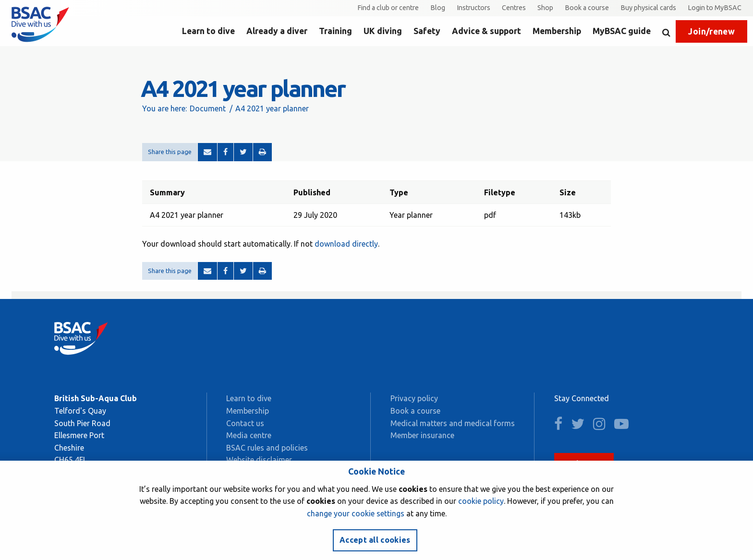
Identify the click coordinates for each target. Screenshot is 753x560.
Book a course (587, 8)
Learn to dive (208, 31)
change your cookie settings (356, 513)
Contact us (245, 423)
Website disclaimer (259, 460)
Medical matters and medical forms (453, 423)
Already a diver (277, 31)
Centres (514, 8)
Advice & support (486, 31)
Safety (427, 31)
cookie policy (481, 501)
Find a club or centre (388, 8)
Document (208, 108)
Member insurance (422, 435)
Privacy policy (414, 398)
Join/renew (711, 31)
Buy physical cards (648, 8)
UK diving (383, 31)
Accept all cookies (375, 540)
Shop (545, 8)
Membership (557, 31)
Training (335, 31)
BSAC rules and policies (267, 448)
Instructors (474, 8)
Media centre (249, 435)
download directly (346, 244)
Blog (438, 8)
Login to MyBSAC (715, 8)
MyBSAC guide (622, 31)
